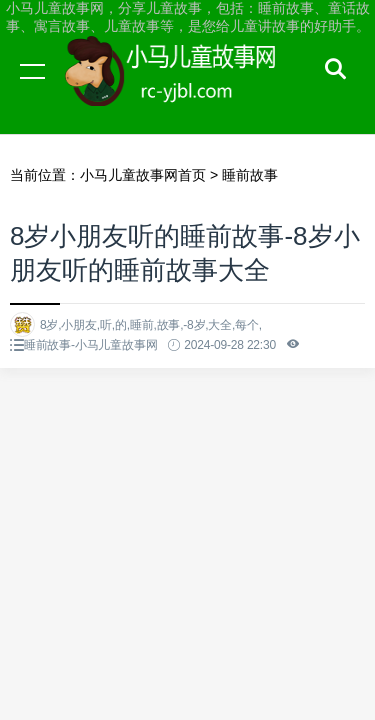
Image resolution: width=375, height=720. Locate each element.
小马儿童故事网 (190, 90)
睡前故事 (250, 175)
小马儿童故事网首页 (143, 175)
